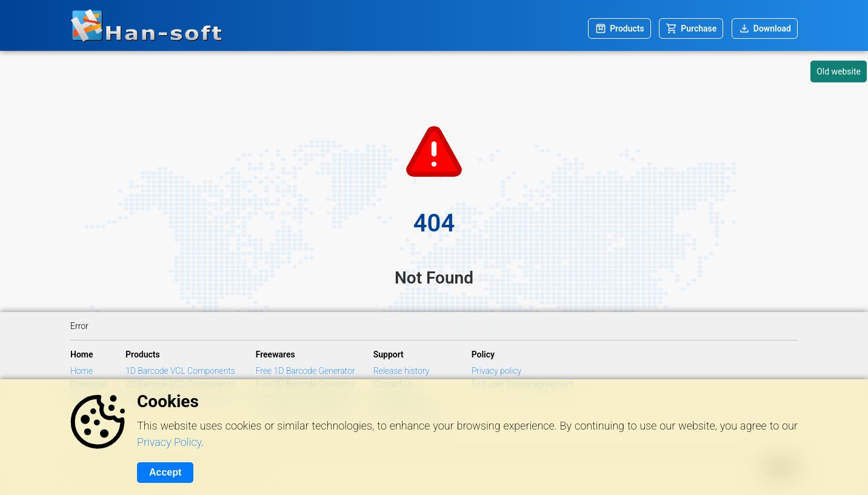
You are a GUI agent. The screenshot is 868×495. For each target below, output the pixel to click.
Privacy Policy (169, 442)
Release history (402, 371)
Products (627, 28)
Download (772, 28)
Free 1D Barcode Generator (305, 371)
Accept (165, 472)
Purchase (699, 28)
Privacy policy (497, 371)
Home (82, 371)
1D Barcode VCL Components (180, 371)
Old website (839, 71)
